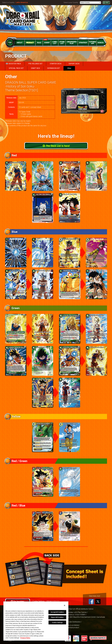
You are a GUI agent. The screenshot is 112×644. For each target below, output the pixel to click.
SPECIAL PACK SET (16, 68)
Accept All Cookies (57, 612)
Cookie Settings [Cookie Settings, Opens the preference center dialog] (57, 622)
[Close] (65, 605)
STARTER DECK (56, 64)
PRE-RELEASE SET (35, 64)
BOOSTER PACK (13, 64)
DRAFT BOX (35, 68)
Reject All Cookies (57, 617)
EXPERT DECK (74, 64)
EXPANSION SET (54, 68)
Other (69, 68)
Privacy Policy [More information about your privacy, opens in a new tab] (25, 638)
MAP (107, 2)
